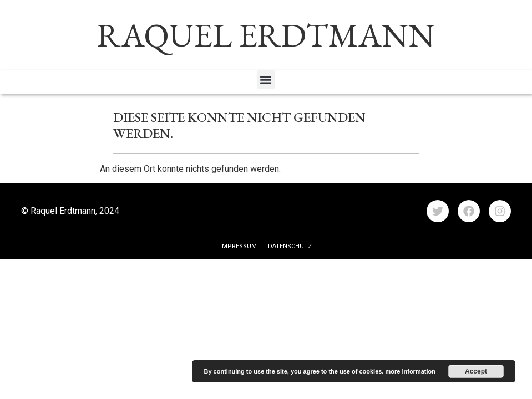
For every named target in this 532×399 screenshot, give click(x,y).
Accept (476, 371)
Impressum (239, 246)
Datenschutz (290, 246)
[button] (266, 80)
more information (410, 371)
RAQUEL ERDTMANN (266, 35)
